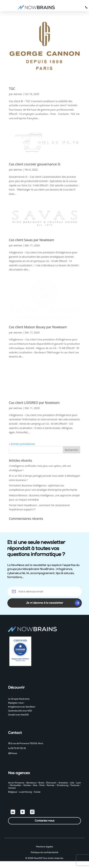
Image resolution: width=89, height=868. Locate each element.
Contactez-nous (45, 821)
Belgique (13, 792)
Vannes (12, 788)
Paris (42, 785)
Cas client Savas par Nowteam (32, 240)
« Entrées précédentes (22, 444)
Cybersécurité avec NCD (20, 711)
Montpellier (16, 785)
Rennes (51, 785)
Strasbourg (62, 785)
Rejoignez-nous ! (16, 703)
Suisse (37, 792)
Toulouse (75, 785)
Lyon (79, 783)
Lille (72, 783)
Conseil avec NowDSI (18, 715)
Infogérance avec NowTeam (22, 707)
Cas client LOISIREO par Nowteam (34, 403)
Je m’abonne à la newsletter (53, 603)
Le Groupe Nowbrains (19, 699)
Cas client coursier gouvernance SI (35, 164)
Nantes (27, 785)
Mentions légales (44, 847)
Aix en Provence (16, 783)
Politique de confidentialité (44, 852)
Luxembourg (25, 792)
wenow (18, 94)
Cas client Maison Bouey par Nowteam (38, 327)
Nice (35, 785)
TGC (12, 89)
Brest (41, 783)
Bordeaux (31, 783)
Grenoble (63, 783)
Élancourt (51, 783)
